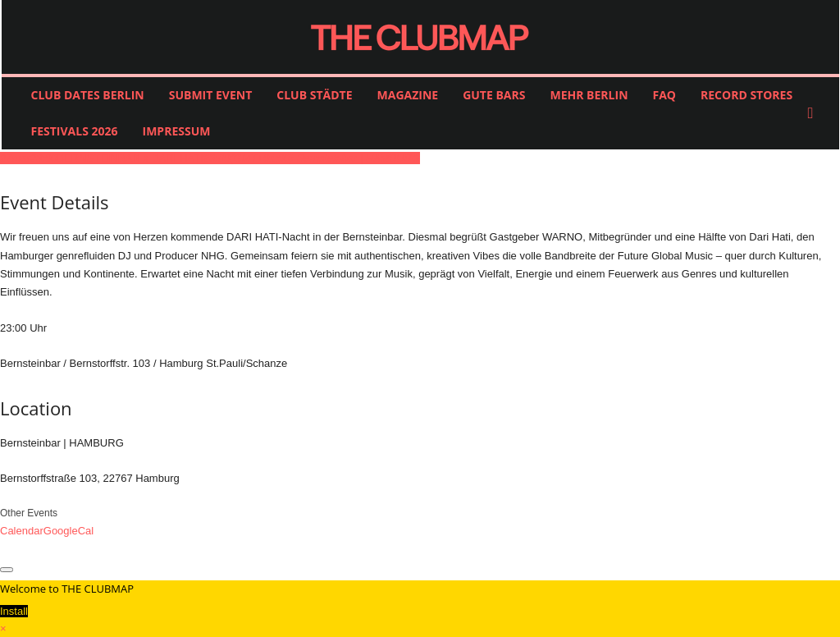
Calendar (22, 531)
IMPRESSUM (177, 131)
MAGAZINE (408, 95)
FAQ (665, 95)
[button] (815, 113)
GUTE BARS (494, 95)
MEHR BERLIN (589, 95)
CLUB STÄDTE (314, 95)
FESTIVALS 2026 (75, 131)
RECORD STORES (746, 95)
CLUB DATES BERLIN (88, 95)
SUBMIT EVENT (211, 95)
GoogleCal (68, 531)
